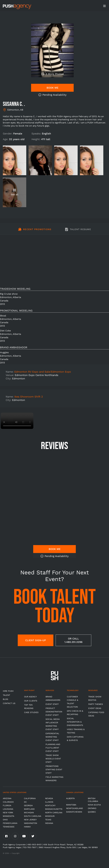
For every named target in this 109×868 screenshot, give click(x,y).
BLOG (5, 699)
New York (8, 813)
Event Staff (52, 704)
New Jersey (30, 820)
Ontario (92, 808)
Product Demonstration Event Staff (54, 712)
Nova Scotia (94, 805)
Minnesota (9, 816)
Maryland (29, 809)
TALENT (6, 695)
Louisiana (8, 809)
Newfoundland (75, 808)
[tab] (35, 231)
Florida (7, 805)
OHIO (5, 820)
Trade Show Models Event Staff (53, 759)
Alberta (70, 798)
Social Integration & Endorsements (75, 722)
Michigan (29, 813)
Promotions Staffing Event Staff (54, 770)
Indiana (49, 823)
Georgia (28, 805)
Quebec (92, 812)
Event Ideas (95, 708)
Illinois (49, 802)
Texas (48, 820)
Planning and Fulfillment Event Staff (53, 748)
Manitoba (71, 805)
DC (25, 802)
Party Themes (96, 704)
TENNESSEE (9, 827)
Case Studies (31, 712)
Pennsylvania (10, 823)
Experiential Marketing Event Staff (52, 737)
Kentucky (50, 805)
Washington (31, 823)
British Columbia (93, 800)
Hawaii (27, 827)
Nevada (49, 798)
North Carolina (54, 813)
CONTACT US (9, 703)
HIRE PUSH (8, 691)
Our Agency (30, 697)
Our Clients (31, 701)
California (30, 798)
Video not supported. (17, 421)
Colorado (8, 802)
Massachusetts (54, 809)
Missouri (50, 816)
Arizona (7, 798)
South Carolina (33, 816)
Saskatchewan (74, 812)
